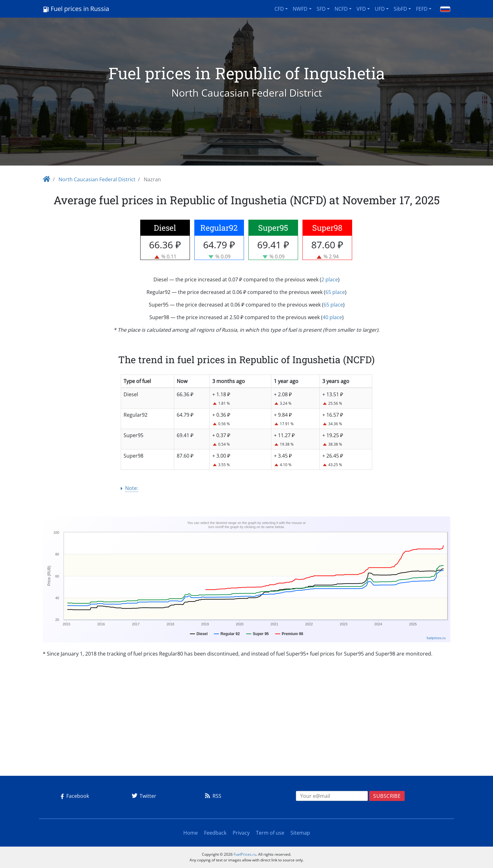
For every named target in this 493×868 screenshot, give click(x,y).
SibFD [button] (400, 9)
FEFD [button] (422, 9)
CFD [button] (279, 9)
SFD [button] (321, 9)
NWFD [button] (300, 9)
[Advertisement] (246, 727)
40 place (332, 317)
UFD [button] (380, 9)
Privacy (241, 833)
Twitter (143, 796)
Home (191, 833)
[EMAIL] (332, 796)
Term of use (270, 833)
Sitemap (300, 833)
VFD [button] (361, 9)
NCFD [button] (341, 9)
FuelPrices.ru (245, 854)
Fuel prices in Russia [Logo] (76, 9)
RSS (212, 796)
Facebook (74, 796)
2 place (330, 279)
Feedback (215, 833)
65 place (335, 292)
